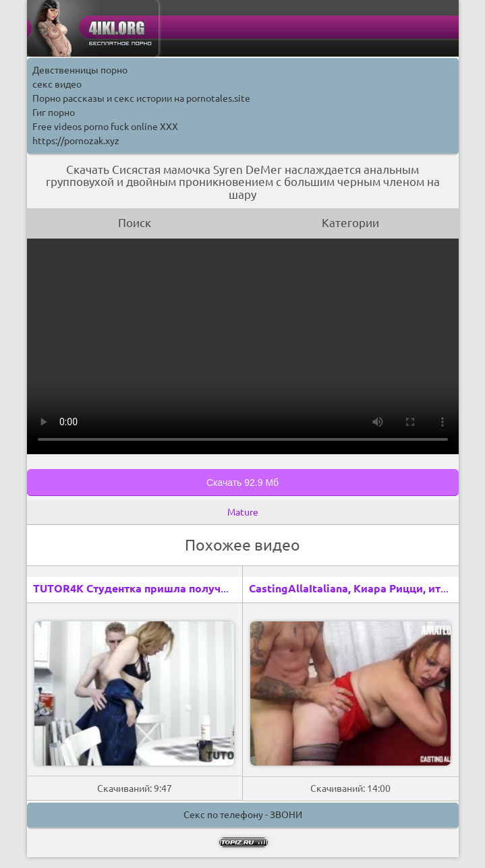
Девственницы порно (80, 70)
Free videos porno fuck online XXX (105, 127)
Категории (350, 223)
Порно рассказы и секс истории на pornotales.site (141, 98)
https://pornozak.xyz (76, 141)
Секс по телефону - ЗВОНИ (243, 815)
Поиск (135, 223)
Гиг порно (54, 113)
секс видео (57, 84)
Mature (243, 512)
